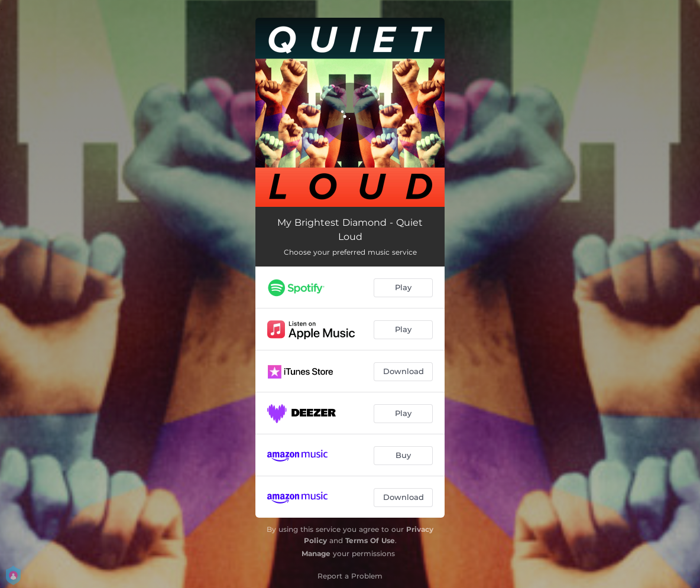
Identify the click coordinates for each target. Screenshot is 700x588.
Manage (316, 553)
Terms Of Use (370, 540)
